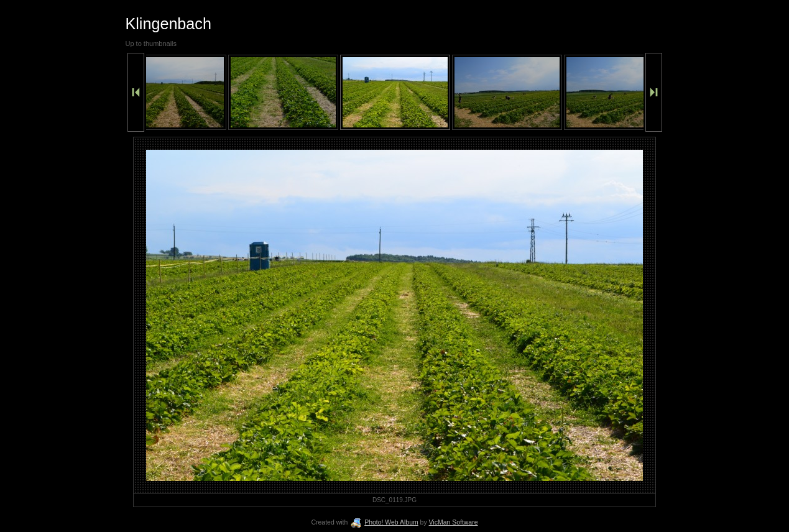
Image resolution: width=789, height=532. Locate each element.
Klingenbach (168, 24)
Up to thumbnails (151, 44)
